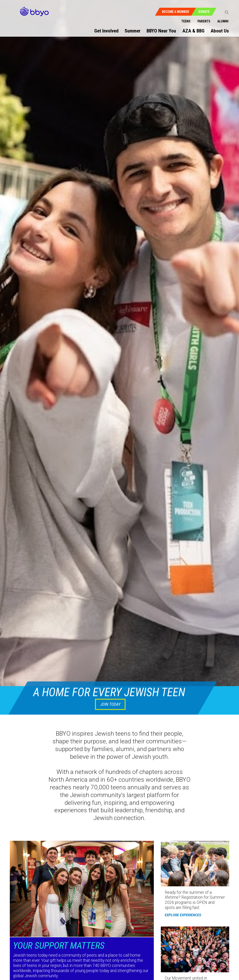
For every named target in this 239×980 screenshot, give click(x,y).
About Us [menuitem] (220, 31)
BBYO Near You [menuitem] (161, 31)
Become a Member (176, 12)
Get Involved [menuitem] (106, 31)
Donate (204, 12)
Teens (186, 21)
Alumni (223, 21)
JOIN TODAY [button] (110, 704)
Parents (204, 21)
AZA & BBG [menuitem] (193, 31)
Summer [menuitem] (133, 31)
